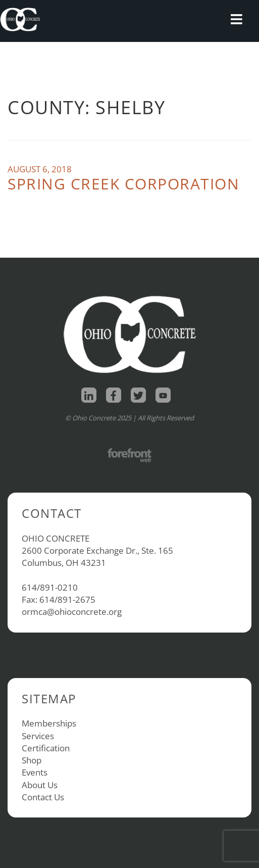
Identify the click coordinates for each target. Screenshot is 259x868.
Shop (32, 760)
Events (35, 772)
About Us (40, 785)
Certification (46, 748)
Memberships (49, 723)
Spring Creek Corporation (123, 184)
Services (38, 736)
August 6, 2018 (40, 169)
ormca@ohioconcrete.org (72, 612)
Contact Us (43, 797)
